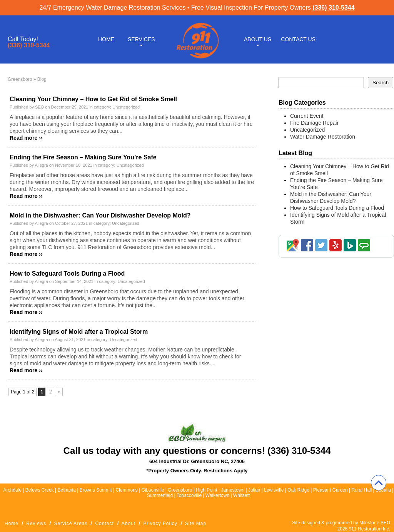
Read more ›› (26, 138)
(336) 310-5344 (333, 8)
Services (141, 39)
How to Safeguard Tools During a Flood (67, 274)
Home (106, 39)
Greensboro (20, 79)
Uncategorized (126, 107)
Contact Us (298, 39)
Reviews (36, 524)
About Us (258, 39)
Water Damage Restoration (323, 137)
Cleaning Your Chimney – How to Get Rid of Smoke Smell (93, 99)
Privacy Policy (160, 524)
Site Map (196, 524)
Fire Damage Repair (314, 123)
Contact (104, 524)
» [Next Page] (59, 392)
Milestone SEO (375, 523)
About (129, 524)
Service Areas (71, 524)
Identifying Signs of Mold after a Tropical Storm (79, 332)
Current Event (307, 116)
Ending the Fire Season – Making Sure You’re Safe (83, 157)
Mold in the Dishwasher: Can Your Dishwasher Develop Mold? (100, 215)
